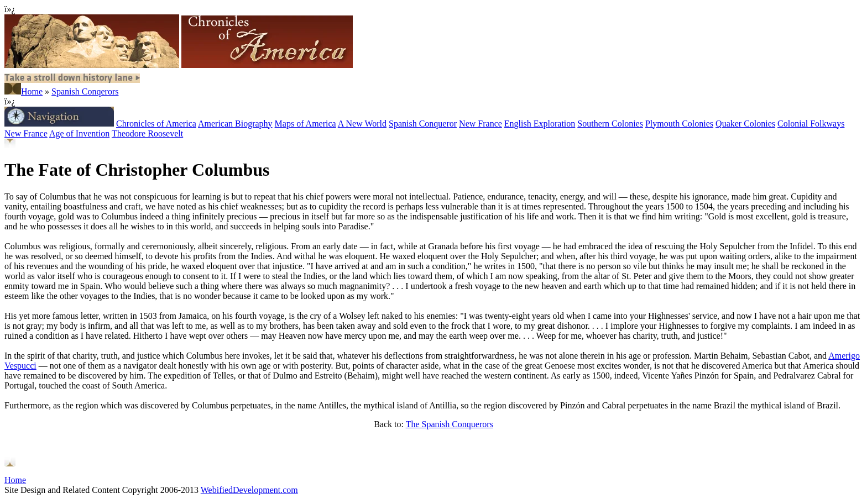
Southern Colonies (610, 124)
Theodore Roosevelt (147, 133)
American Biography (235, 124)
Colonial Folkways (811, 124)
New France (480, 124)
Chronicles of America (156, 124)
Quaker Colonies (745, 124)
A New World (362, 124)
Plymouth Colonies (679, 124)
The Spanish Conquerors (450, 424)
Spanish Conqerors (85, 91)
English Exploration (540, 124)
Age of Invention (79, 133)
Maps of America (305, 124)
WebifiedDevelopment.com (249, 490)
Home (32, 91)
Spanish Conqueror (423, 124)
